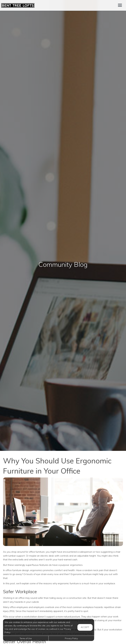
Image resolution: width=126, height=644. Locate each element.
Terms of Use (26, 638)
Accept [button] (85, 627)
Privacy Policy (71, 638)
